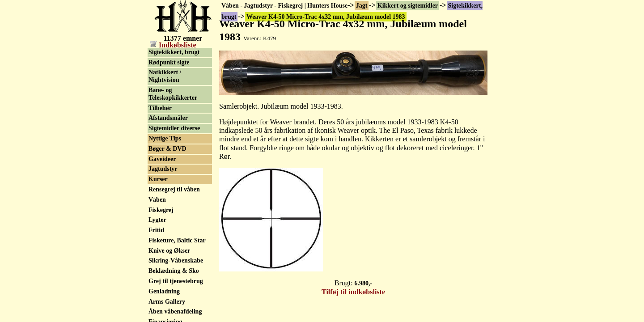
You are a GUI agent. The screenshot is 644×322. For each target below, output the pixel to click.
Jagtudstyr (163, 169)
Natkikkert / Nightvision (165, 76)
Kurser (158, 179)
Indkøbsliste (173, 45)
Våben (157, 200)
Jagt (362, 6)
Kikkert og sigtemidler (408, 6)
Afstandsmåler (168, 118)
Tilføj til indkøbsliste (353, 292)
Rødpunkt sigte (169, 62)
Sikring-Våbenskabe (176, 261)
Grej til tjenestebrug (176, 281)
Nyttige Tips (165, 138)
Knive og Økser (169, 251)
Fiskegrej (161, 210)
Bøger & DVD (167, 149)
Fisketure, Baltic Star (177, 240)
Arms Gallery (167, 302)
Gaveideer (162, 159)
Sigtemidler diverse (174, 128)
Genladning (164, 291)
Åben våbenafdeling (175, 311)
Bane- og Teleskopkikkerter (173, 94)
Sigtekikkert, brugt (174, 52)
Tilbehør (160, 108)
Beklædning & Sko (174, 271)
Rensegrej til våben (174, 189)
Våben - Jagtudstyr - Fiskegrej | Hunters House (284, 6)
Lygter (157, 220)
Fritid (156, 230)
